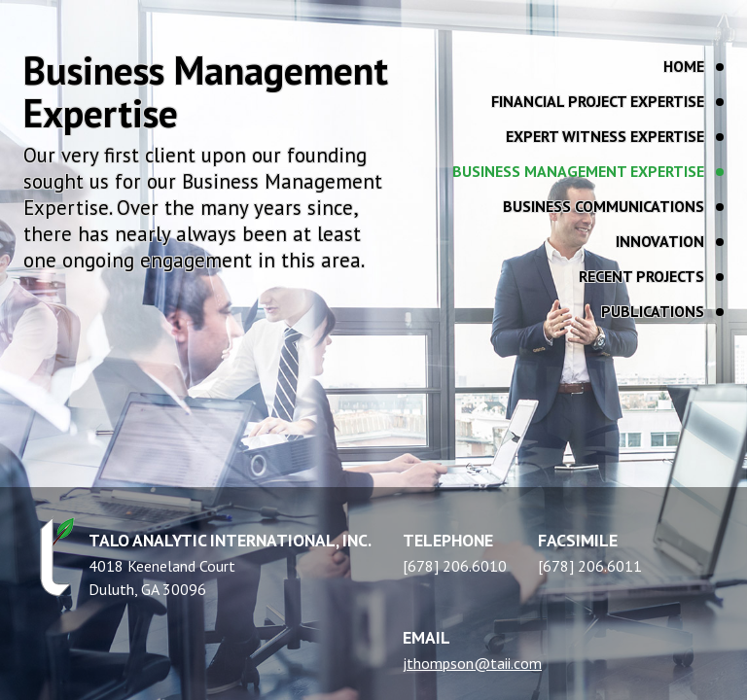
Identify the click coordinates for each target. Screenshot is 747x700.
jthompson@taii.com (472, 663)
